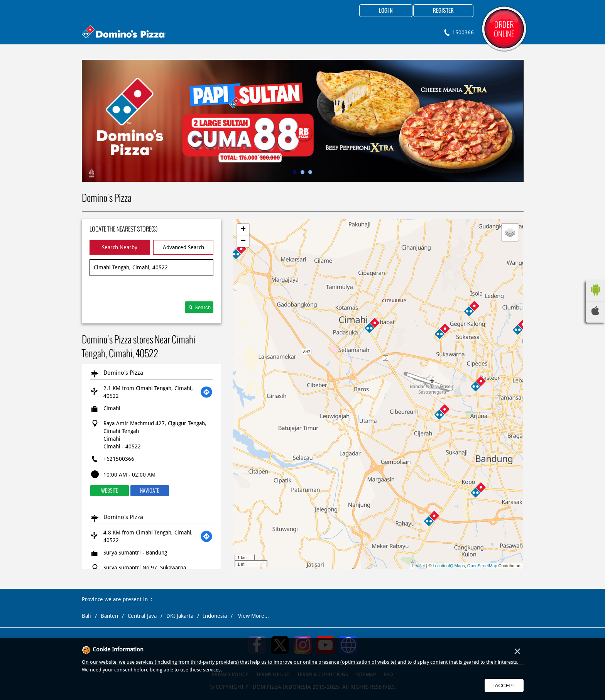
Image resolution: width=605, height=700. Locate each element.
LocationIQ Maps (449, 566)
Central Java (142, 616)
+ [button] (243, 230)
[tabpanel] (303, 121)
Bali (86, 616)
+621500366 (119, 459)
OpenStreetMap (482, 566)
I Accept (504, 686)
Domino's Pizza (123, 373)
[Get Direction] (206, 392)
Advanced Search (183, 247)
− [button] (243, 241)
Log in (386, 11)
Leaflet (418, 566)
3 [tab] (310, 172)
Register (443, 11)
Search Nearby (120, 247)
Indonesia (215, 616)
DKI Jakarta (180, 616)
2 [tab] (302, 172)
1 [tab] (295, 172)
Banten (109, 616)
